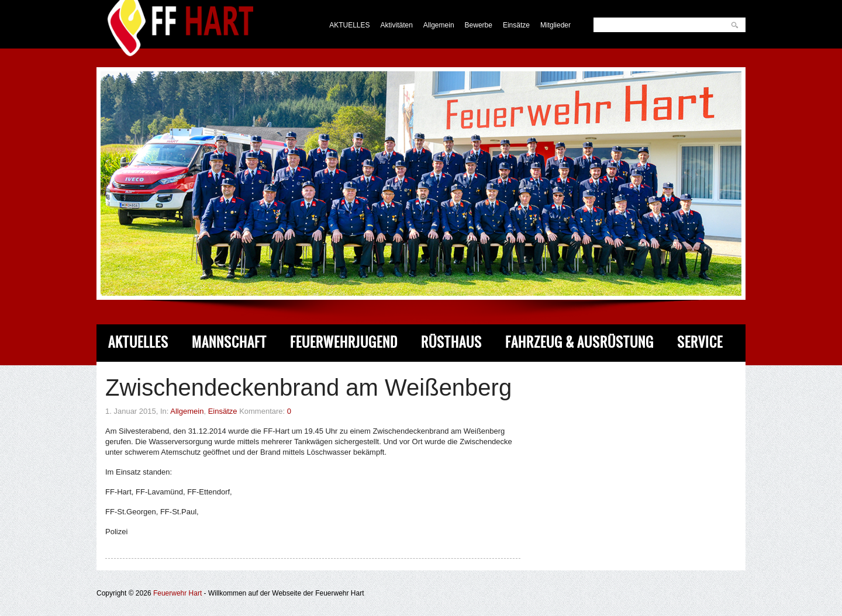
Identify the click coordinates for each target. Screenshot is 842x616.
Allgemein (439, 25)
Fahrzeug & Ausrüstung (579, 342)
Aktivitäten (397, 25)
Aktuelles (138, 342)
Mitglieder (555, 25)
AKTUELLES (349, 25)
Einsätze (516, 25)
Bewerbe (479, 25)
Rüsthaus (451, 342)
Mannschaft (229, 342)
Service (700, 342)
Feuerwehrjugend (344, 342)
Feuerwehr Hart (177, 593)
